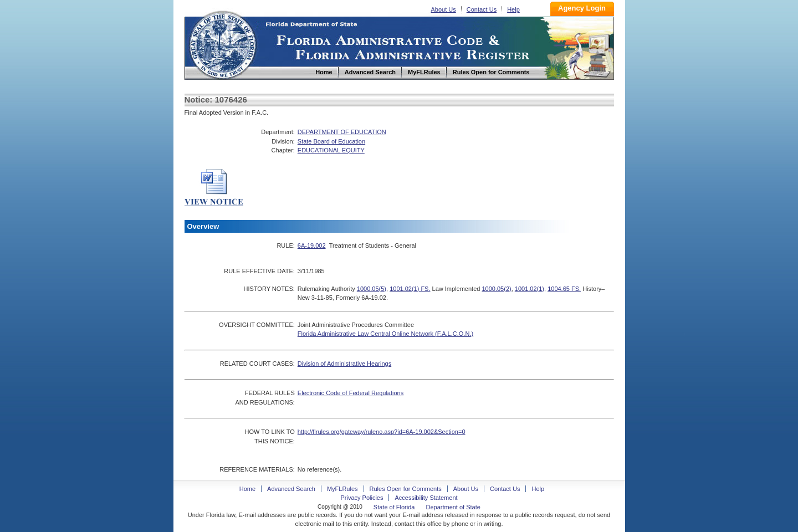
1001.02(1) (530, 289)
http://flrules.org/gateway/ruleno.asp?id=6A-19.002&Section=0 (382, 432)
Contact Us (482, 9)
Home (222, 44)
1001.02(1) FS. (410, 289)
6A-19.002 (312, 245)
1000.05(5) (372, 289)
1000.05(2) (496, 289)
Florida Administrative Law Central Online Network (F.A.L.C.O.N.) (385, 334)
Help (513, 9)
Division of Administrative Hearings (344, 364)
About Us (444, 9)
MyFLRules (342, 489)
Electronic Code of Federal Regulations (351, 393)
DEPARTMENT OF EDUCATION (342, 132)
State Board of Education (331, 141)
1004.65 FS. (564, 289)
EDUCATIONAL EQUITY (331, 150)
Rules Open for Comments (406, 489)
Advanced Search (291, 489)
